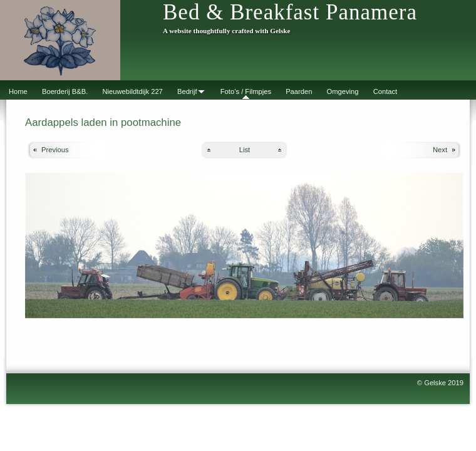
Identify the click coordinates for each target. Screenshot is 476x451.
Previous (55, 150)
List (245, 150)
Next (440, 150)
